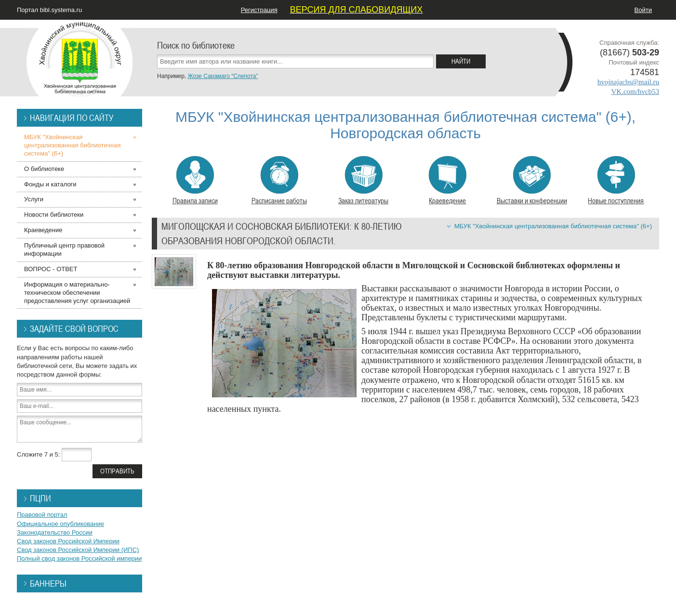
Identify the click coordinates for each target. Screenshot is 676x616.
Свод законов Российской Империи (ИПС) (78, 550)
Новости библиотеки (54, 215)
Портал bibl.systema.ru (49, 10)
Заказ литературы (363, 181)
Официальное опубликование (60, 524)
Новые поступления (616, 181)
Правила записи (195, 181)
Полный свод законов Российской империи (79, 558)
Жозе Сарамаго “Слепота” (223, 76)
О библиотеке (44, 169)
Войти (643, 10)
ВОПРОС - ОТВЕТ (51, 269)
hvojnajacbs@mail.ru (628, 82)
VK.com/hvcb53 (635, 92)
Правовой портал (42, 515)
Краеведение (447, 181)
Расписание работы (279, 181)
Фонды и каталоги (50, 184)
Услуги (34, 199)
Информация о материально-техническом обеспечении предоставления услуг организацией (77, 293)
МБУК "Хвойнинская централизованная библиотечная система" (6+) (553, 226)
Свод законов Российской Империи (68, 541)
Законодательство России (55, 532)
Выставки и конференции (532, 181)
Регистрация (259, 10)
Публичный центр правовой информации (64, 249)
